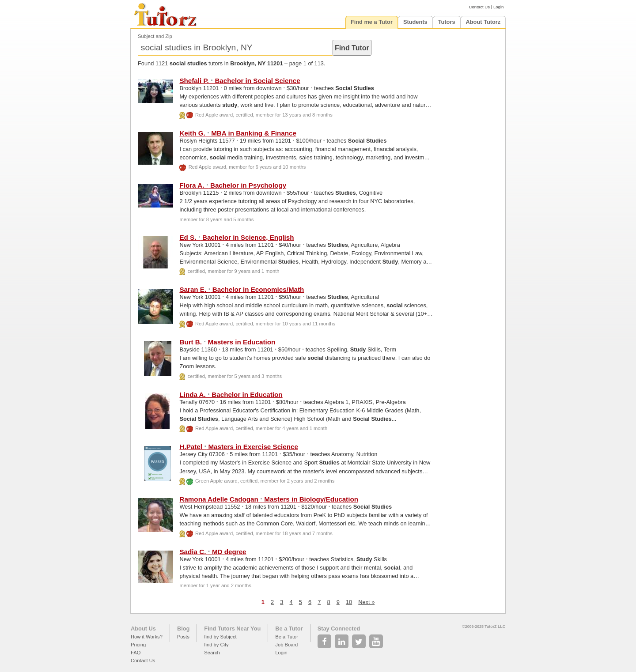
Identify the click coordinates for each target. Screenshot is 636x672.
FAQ (136, 653)
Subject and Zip (155, 36)
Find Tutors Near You (232, 629)
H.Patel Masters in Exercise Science (238, 447)
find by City (216, 645)
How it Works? (147, 637)
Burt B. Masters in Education (227, 342)
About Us (143, 629)
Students (415, 22)
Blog (183, 629)
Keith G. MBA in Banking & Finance (238, 133)
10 (349, 602)
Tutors (447, 22)
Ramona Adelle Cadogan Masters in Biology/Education (269, 499)
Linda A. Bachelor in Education (231, 395)
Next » (366, 602)
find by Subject (220, 637)
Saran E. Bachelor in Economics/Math (242, 289)
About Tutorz (483, 22)
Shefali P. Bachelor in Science (240, 81)
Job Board (286, 645)
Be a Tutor (289, 629)
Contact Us (479, 7)
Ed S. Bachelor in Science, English (237, 237)
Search (212, 653)
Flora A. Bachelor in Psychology (233, 185)
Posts (183, 637)
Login (498, 7)
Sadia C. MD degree (213, 552)
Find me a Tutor (372, 22)
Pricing (138, 645)
